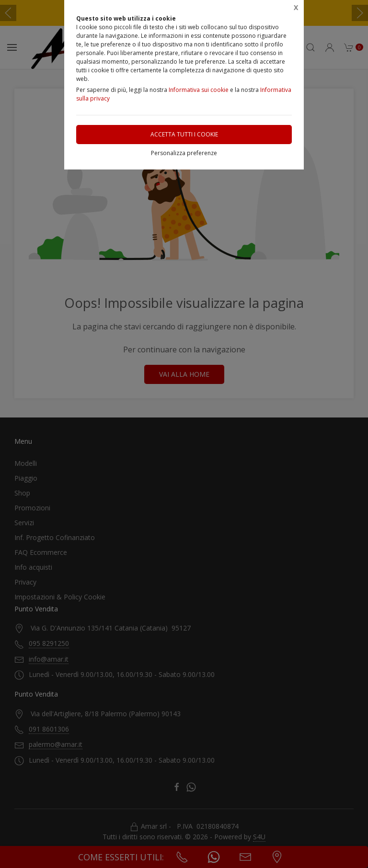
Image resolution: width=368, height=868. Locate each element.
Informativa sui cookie (199, 90)
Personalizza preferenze (184, 153)
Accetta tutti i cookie (184, 134)
